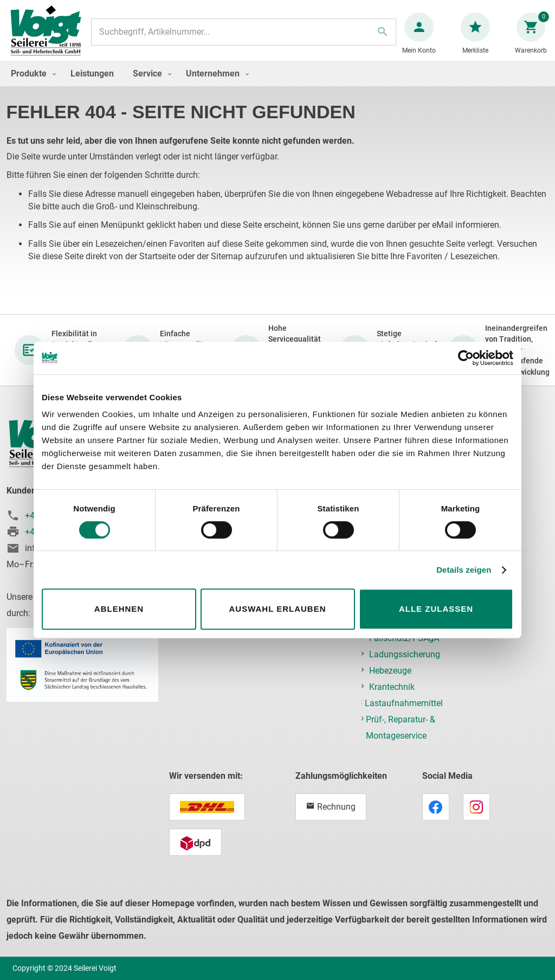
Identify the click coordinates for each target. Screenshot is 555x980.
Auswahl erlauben (277, 609)
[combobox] (244, 37)
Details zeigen (464, 570)
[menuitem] (31, 84)
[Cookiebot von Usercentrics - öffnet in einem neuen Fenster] (466, 358)
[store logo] (50, 37)
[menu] (277, 84)
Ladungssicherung (405, 654)
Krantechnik (392, 687)
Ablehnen (119, 609)
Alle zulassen (436, 609)
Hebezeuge (390, 671)
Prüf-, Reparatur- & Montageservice (401, 728)
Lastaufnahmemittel (404, 703)
